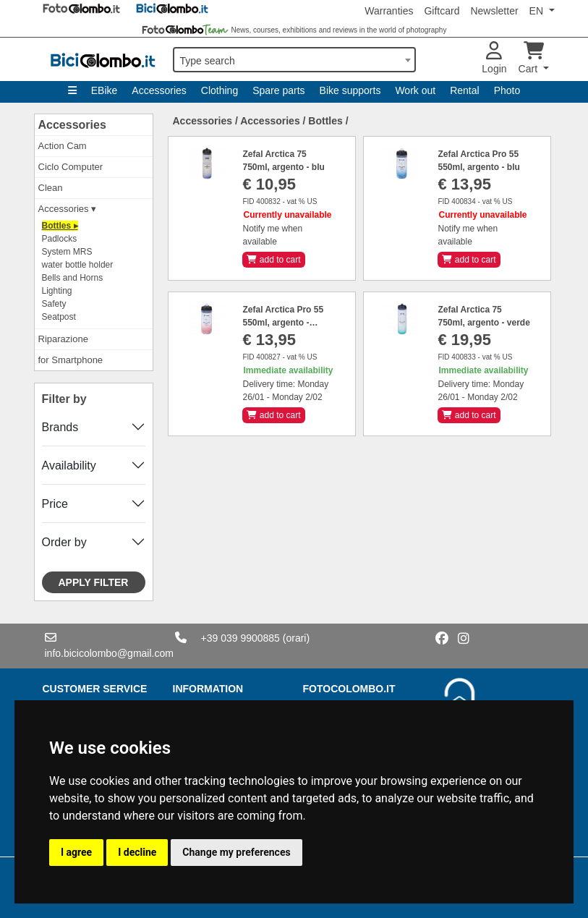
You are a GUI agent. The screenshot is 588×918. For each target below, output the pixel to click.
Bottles (325, 121)
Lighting (57, 291)
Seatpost (59, 317)
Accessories (159, 90)
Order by (64, 542)
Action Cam (63, 146)
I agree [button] (76, 852)
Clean (51, 188)
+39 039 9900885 (240, 638)
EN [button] (538, 11)
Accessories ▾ (68, 209)
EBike (105, 90)
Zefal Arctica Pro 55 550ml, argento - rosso (283, 323)
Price (55, 504)
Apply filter (94, 582)
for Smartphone (71, 360)
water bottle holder (78, 265)
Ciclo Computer (71, 167)
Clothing (220, 90)
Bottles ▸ (60, 226)
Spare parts (278, 90)
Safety (54, 304)
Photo (507, 90)
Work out (415, 90)
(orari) (296, 638)
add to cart (273, 260)
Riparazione (63, 339)
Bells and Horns (73, 278)
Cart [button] (531, 58)
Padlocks (60, 239)
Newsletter (494, 11)
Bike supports (350, 90)
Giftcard (442, 11)
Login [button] (494, 58)
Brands (60, 427)
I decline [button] (137, 852)
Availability (69, 466)
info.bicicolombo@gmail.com (109, 653)
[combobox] (294, 60)
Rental (464, 90)
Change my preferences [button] (236, 852)
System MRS (67, 252)
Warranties (389, 11)
